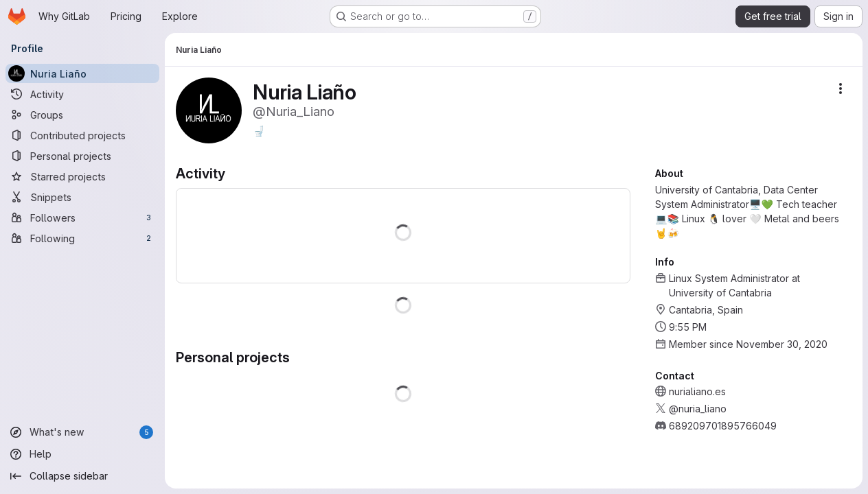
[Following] (82, 238)
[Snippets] (82, 197)
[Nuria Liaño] (82, 73)
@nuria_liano (698, 409)
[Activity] (82, 94)
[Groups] (82, 115)
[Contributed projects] (82, 135)
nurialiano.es (697, 391)
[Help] (82, 454)
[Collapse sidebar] (82, 476)
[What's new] (82, 432)
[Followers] (82, 217)
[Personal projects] (82, 156)
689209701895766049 (723, 426)
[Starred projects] (82, 176)
